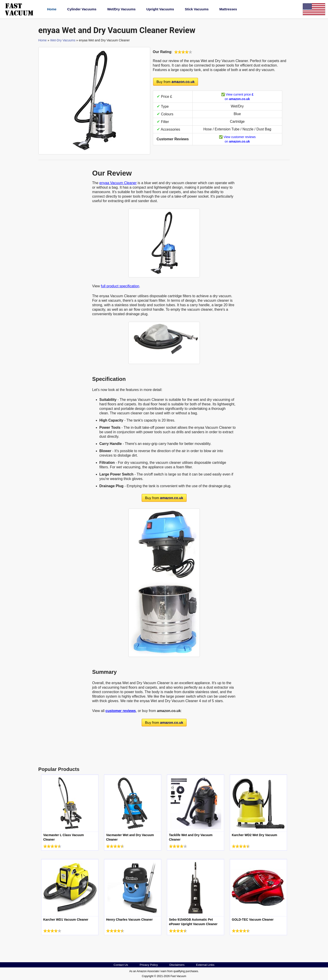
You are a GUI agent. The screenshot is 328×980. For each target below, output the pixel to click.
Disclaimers (177, 965)
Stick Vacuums (197, 9)
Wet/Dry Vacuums (121, 9)
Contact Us (121, 965)
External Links (205, 965)
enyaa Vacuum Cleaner (118, 183)
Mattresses (228, 9)
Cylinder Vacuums (82, 9)
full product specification (120, 286)
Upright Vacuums (160, 9)
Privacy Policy (149, 965)
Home (52, 9)
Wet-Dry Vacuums (63, 40)
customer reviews (121, 711)
